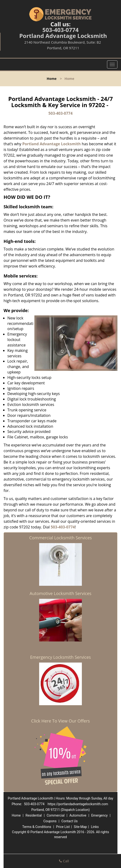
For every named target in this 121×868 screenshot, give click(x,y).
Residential (34, 815)
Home (52, 79)
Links (95, 827)
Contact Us (70, 821)
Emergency (99, 815)
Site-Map (80, 827)
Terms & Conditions (37, 827)
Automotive (78, 815)
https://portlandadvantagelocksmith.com (78, 804)
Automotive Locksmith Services (60, 593)
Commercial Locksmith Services (60, 538)
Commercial (56, 815)
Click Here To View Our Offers (60, 721)
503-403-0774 (61, 30)
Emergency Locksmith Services (60, 657)
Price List (63, 827)
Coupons (50, 821)
